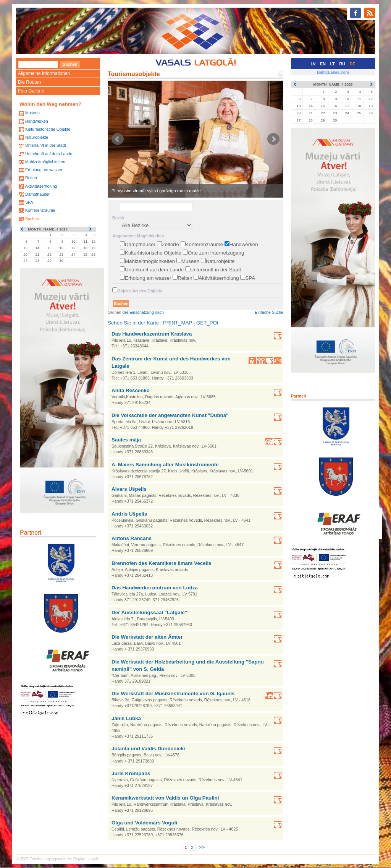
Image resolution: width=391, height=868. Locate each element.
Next (273, 139)
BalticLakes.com (333, 72)
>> (202, 847)
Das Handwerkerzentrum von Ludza (155, 588)
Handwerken (37, 121)
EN (323, 64)
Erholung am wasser (44, 170)
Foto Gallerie (31, 91)
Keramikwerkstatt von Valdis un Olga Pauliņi (165, 798)
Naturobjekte (37, 137)
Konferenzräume (40, 210)
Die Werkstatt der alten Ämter (147, 637)
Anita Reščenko (131, 390)
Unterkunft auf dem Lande (49, 154)
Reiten (31, 178)
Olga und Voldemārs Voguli (144, 823)
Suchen (32, 219)
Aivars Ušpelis (129, 489)
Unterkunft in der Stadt (46, 145)
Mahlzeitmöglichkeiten (45, 162)
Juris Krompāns (131, 773)
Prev (118, 139)
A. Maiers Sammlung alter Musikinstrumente (165, 465)
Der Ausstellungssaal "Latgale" (149, 612)
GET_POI (207, 323)
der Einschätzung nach (143, 312)
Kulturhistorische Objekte (48, 129)
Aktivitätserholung (41, 186)
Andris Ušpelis (129, 514)
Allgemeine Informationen (44, 73)
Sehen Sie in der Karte (133, 323)
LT (333, 64)
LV (313, 64)
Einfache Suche (269, 312)
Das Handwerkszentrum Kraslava (152, 334)
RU (342, 64)
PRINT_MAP (178, 323)
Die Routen (29, 82)
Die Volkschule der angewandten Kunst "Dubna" (170, 415)
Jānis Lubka (126, 718)
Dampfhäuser (37, 194)
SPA (29, 202)
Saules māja (126, 440)
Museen (32, 113)
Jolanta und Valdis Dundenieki (148, 749)
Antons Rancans (132, 538)
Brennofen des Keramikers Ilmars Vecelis (162, 563)
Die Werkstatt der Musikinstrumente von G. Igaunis (173, 694)
